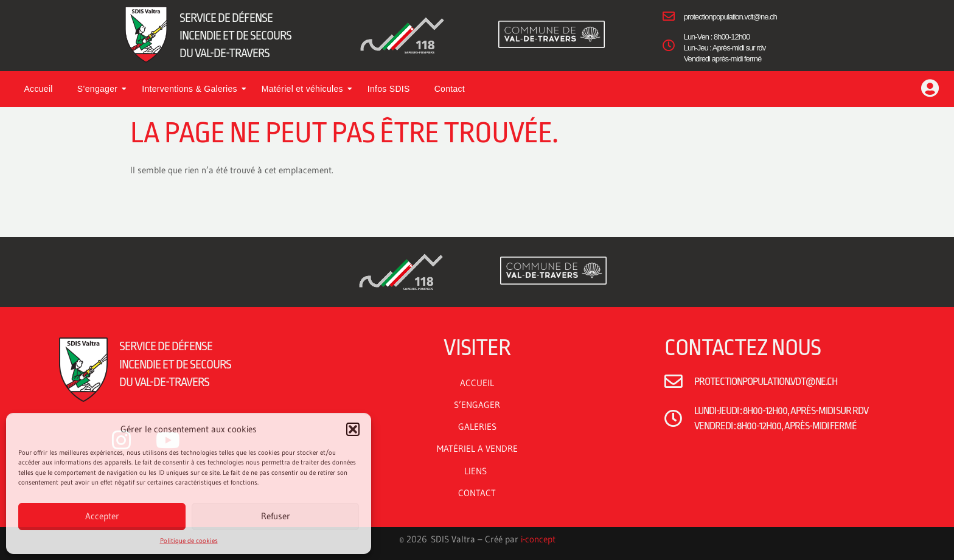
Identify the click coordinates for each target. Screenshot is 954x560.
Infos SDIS (389, 89)
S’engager (102, 89)
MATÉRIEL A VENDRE (477, 448)
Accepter (102, 516)
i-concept (538, 539)
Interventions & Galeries (194, 89)
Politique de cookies (189, 541)
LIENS (477, 471)
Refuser (276, 516)
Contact (450, 89)
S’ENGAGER (477, 405)
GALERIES (477, 427)
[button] (353, 429)
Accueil (38, 89)
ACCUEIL (477, 383)
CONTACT (477, 493)
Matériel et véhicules (307, 89)
